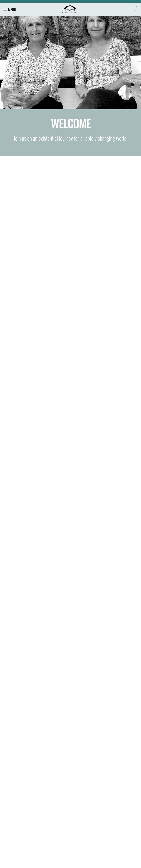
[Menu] (8, 9)
